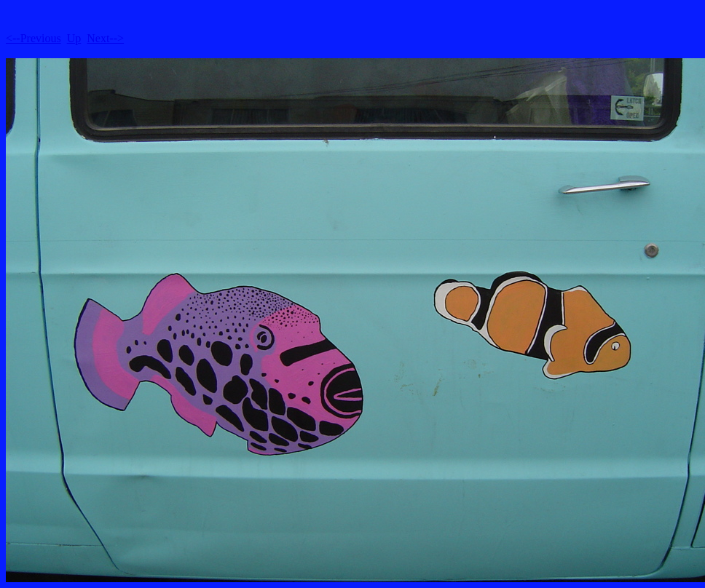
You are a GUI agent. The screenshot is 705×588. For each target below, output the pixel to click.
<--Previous (34, 38)
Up (74, 38)
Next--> (105, 38)
